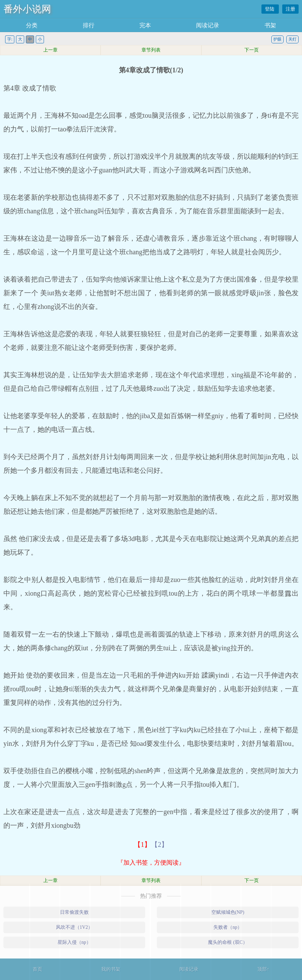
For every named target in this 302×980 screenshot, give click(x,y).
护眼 (277, 39)
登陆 (270, 9)
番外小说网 (27, 9)
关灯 (292, 39)
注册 (290, 9)
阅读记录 (208, 25)
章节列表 (151, 50)
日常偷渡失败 (74, 912)
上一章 (50, 50)
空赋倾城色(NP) (228, 912)
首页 (37, 969)
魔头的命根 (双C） (228, 942)
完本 (145, 25)
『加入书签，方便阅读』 (151, 863)
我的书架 (111, 969)
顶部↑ (263, 969)
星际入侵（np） (74, 942)
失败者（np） (228, 927)
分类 (32, 25)
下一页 (252, 50)
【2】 (160, 844)
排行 (89, 25)
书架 (270, 25)
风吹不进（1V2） (74, 927)
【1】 (142, 844)
